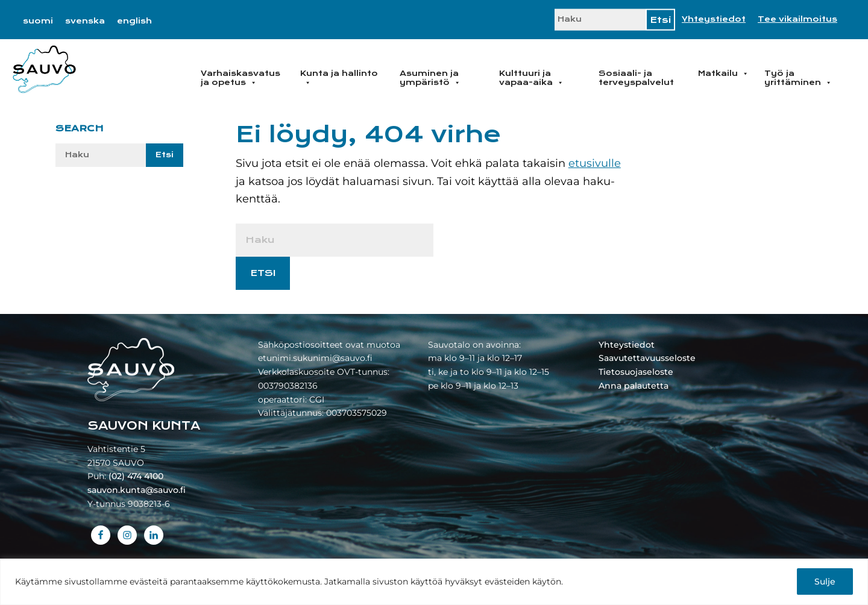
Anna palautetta (634, 386)
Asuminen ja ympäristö (430, 78)
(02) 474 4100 (136, 476)
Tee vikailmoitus (797, 19)
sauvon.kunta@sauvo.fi (137, 490)
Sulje (825, 581)
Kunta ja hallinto (339, 78)
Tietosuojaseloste (636, 372)
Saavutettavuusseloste (647, 358)
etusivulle (595, 163)
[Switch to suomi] (38, 21)
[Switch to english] (134, 21)
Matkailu (723, 74)
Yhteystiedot (714, 19)
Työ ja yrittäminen (798, 78)
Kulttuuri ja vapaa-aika (531, 78)
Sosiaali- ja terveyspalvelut (636, 78)
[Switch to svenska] (85, 21)
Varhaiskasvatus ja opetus (241, 78)
